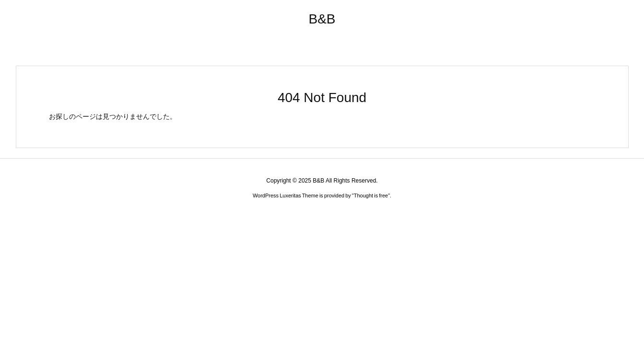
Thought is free (371, 195)
